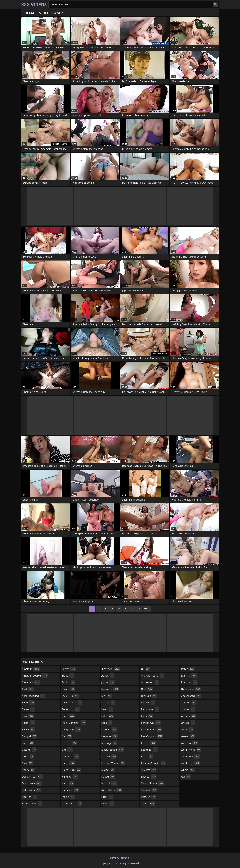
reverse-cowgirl (153, 763)
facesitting (71, 709)
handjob (70, 777)
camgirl (29, 736)
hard (68, 783)
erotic (68, 676)
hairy (68, 763)
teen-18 (189, 676)
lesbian (109, 730)
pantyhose (150, 709)
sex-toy (149, 770)
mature (109, 756)
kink (107, 696)
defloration (31, 790)
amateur (31, 669)
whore (188, 770)
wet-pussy (190, 756)
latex (107, 709)
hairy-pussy (71, 770)
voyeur (188, 736)
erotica (68, 682)
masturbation (112, 750)
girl (67, 750)
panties (148, 703)
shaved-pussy (152, 783)
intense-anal (72, 804)
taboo (148, 804)
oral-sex (149, 696)
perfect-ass (151, 723)
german (69, 743)
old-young (150, 682)
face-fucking (72, 703)
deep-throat (32, 777)
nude (107, 797)
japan (108, 682)
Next (147, 609)
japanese (110, 689)
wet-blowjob (191, 750)
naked (108, 777)
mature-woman (113, 763)
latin (108, 716)
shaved (149, 777)
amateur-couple (35, 676)
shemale (149, 790)
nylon (108, 804)
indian (68, 797)
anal (28, 689)
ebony (69, 669)
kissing (108, 703)
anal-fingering (33, 696)
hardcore (70, 790)
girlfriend (71, 756)
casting (29, 750)
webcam (189, 743)
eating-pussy (32, 804)
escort (68, 689)
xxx (186, 777)
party (147, 716)
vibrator (188, 716)
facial (68, 716)
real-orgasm (152, 736)
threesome (191, 689)
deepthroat (32, 783)
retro (147, 756)
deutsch (29, 797)
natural (109, 783)
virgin (187, 730)
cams (28, 743)
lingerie (109, 736)
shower (148, 797)
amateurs (31, 682)
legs (107, 723)
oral (147, 689)
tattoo (188, 669)
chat (27, 763)
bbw (28, 716)
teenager (189, 682)
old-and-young (153, 676)
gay (67, 736)
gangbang (71, 730)
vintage (188, 723)
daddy (28, 770)
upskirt (188, 709)
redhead (150, 750)
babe (28, 703)
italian (108, 676)
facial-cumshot (74, 723)
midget (108, 770)
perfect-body (151, 730)
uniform (188, 703)
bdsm (29, 723)
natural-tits (111, 790)
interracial (111, 669)
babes (28, 709)
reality (148, 743)
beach (28, 730)
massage (109, 743)
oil (146, 669)
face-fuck (70, 696)
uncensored (191, 696)
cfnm (28, 756)
